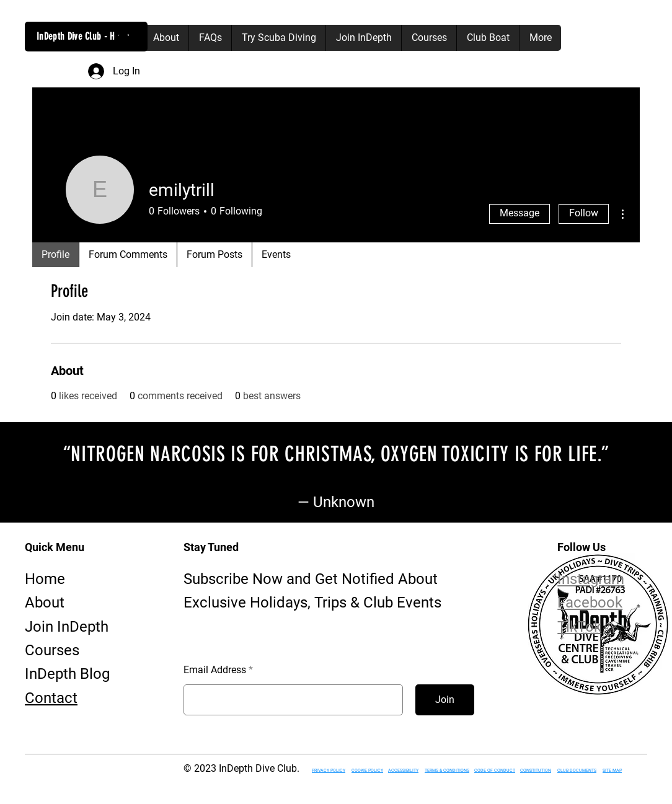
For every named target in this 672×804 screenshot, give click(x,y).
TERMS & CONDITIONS (447, 771)
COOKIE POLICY (367, 771)
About (45, 603)
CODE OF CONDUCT (495, 771)
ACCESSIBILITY (403, 771)
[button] (123, 38)
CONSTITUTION (536, 771)
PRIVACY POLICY (329, 771)
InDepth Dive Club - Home (83, 36)
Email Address (215, 670)
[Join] (445, 700)
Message (519, 213)
